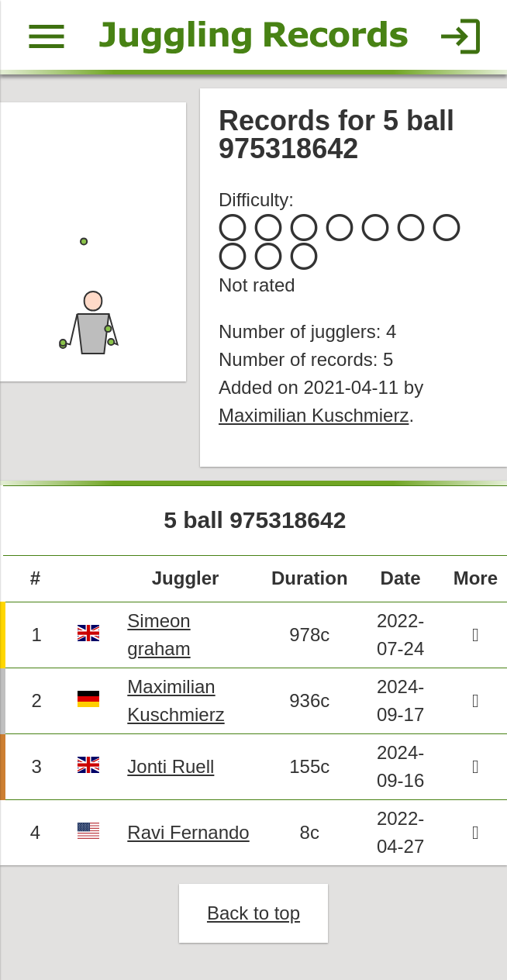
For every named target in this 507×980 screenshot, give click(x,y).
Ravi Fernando (188, 832)
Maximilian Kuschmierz (314, 415)
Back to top (253, 913)
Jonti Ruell (171, 766)
